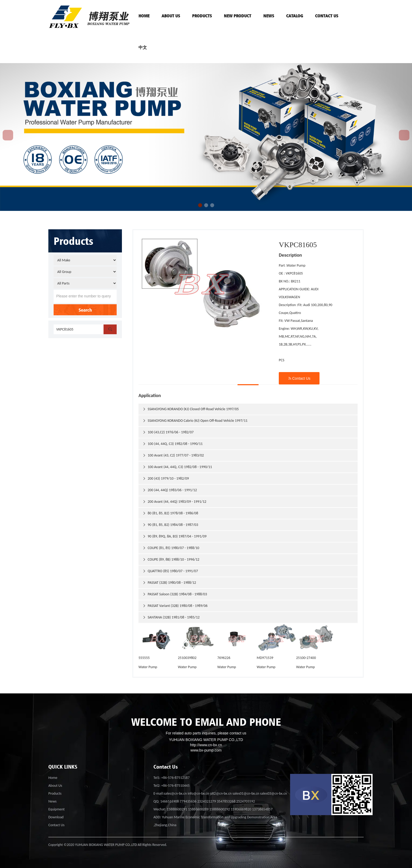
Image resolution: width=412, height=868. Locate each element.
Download (56, 817)
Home (53, 778)
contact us (327, 16)
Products (55, 793)
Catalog (295, 16)
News (269, 16)
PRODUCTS (202, 16)
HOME (144, 16)
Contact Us (299, 378)
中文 (143, 47)
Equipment (56, 809)
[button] (200, 205)
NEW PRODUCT (238, 16)
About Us (55, 786)
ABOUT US (171, 16)
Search (85, 310)
